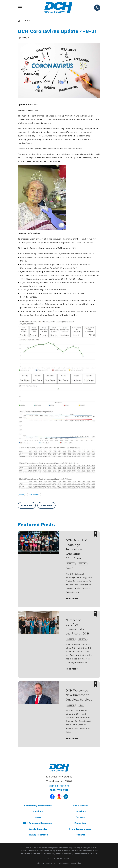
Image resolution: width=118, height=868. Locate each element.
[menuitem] (41, 863)
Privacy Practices (38, 835)
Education (80, 823)
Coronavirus (34, 494)
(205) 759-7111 (59, 790)
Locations (80, 811)
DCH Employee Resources (38, 823)
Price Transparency (80, 829)
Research (80, 835)
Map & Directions (59, 786)
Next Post (46, 505)
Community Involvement (38, 806)
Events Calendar (38, 829)
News (22, 494)
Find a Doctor (80, 806)
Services (38, 811)
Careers (80, 817)
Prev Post (27, 505)
